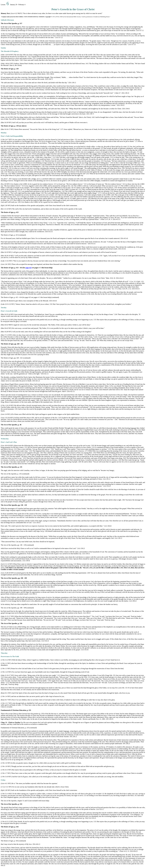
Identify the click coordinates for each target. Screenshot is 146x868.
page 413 (29, 268)
